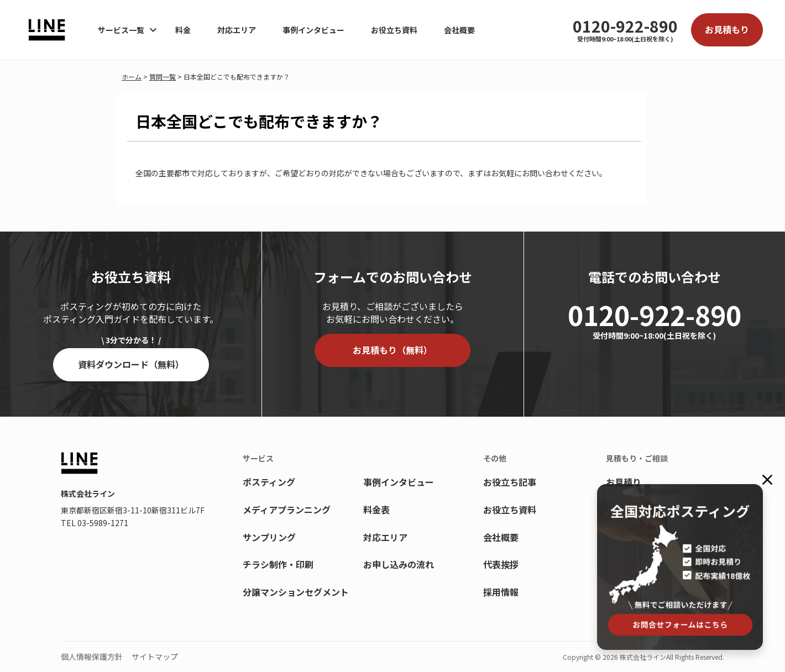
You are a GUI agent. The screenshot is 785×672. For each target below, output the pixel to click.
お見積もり (727, 29)
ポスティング (269, 482)
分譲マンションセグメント (296, 592)
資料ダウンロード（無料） (131, 364)
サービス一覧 (121, 30)
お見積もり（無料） (393, 350)
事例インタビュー (313, 30)
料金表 (376, 510)
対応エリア (237, 30)
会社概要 (459, 30)
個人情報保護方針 (92, 657)
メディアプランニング (287, 510)
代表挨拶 (501, 564)
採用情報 (501, 592)
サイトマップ (155, 657)
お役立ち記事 (510, 482)
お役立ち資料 (394, 30)
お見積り (624, 482)
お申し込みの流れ (399, 564)
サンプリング (269, 537)
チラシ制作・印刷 (278, 564)
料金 (183, 30)
